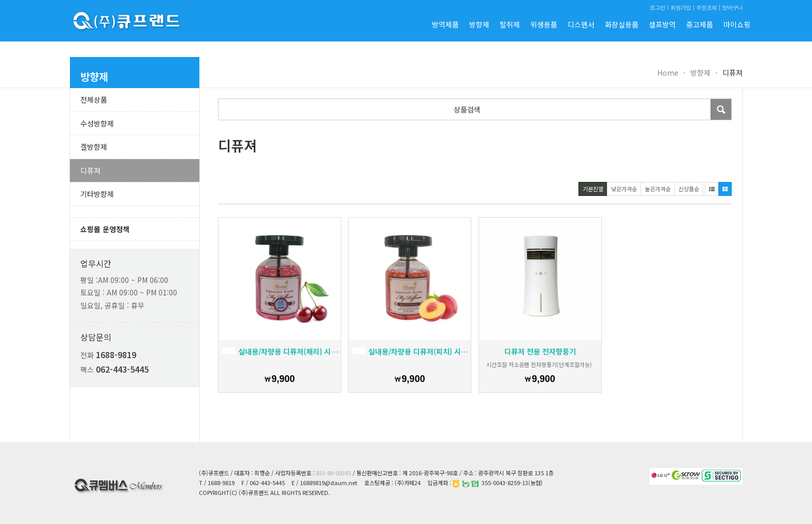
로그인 (657, 8)
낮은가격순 (624, 189)
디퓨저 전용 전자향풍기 (540, 351)
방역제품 (445, 24)
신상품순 (689, 189)
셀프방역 (662, 24)
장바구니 (732, 8)
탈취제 (510, 24)
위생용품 (544, 24)
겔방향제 (94, 147)
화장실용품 (622, 24)
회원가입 (680, 8)
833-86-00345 (334, 473)
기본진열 (593, 189)
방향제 (479, 24)
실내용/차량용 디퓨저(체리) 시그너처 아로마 (280, 351)
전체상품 (94, 100)
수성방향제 (97, 123)
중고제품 (700, 24)
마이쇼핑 (737, 24)
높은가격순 (658, 189)
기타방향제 (97, 194)
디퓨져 (90, 171)
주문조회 (706, 8)
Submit (721, 109)
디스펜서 (581, 24)
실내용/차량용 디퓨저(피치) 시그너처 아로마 (410, 351)
